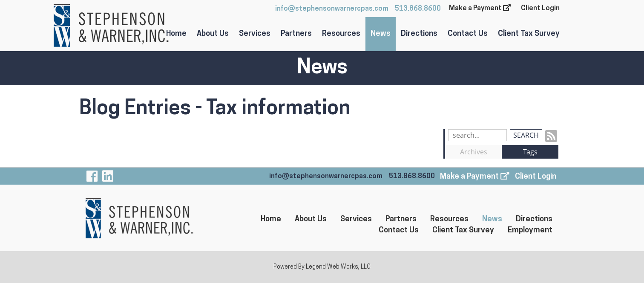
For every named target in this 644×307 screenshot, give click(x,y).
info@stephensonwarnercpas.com (332, 9)
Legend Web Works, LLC (338, 267)
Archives (474, 152)
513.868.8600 (418, 9)
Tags (530, 152)
